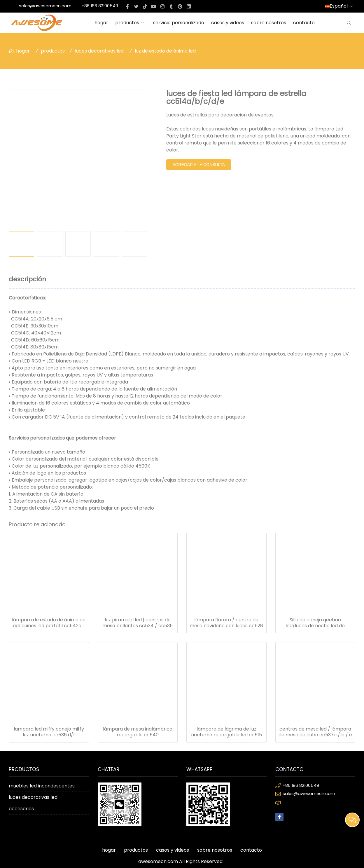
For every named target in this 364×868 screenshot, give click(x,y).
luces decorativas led (99, 51)
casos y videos (228, 23)
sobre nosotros (269, 23)
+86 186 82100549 (100, 6)
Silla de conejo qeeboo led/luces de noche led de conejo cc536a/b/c (315, 623)
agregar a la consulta (199, 165)
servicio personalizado (179, 23)
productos (131, 23)
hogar (101, 23)
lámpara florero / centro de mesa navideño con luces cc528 (226, 623)
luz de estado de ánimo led (165, 51)
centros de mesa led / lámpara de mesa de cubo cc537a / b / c (315, 732)
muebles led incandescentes (42, 786)
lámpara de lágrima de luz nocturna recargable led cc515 (226, 732)
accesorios (21, 809)
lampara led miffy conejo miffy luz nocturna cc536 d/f (49, 732)
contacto (304, 23)
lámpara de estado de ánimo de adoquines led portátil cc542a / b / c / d (49, 623)
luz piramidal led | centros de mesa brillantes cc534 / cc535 (138, 623)
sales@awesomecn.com (45, 6)
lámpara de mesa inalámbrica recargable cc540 (138, 732)
